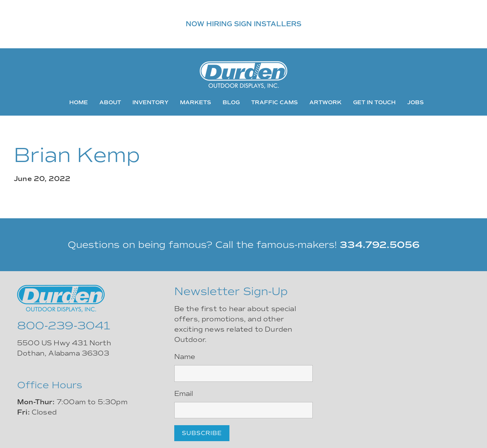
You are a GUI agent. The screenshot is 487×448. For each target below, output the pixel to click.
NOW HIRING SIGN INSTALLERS (243, 24)
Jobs (415, 102)
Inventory (150, 102)
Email (184, 394)
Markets (196, 102)
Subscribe (202, 433)
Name (185, 357)
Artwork (325, 102)
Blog (231, 102)
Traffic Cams (275, 102)
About (110, 102)
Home (79, 102)
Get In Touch (374, 102)
